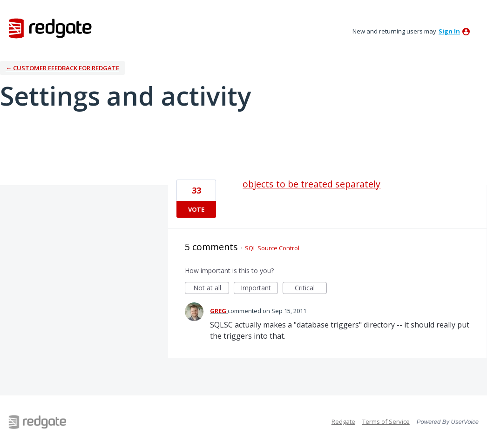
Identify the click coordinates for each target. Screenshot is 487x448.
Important (259, 289)
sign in (449, 31)
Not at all (211, 289)
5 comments (211, 247)
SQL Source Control (272, 248)
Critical (311, 289)
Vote (196, 209)
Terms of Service (386, 421)
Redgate (343, 421)
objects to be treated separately (311, 184)
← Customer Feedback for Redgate (62, 68)
